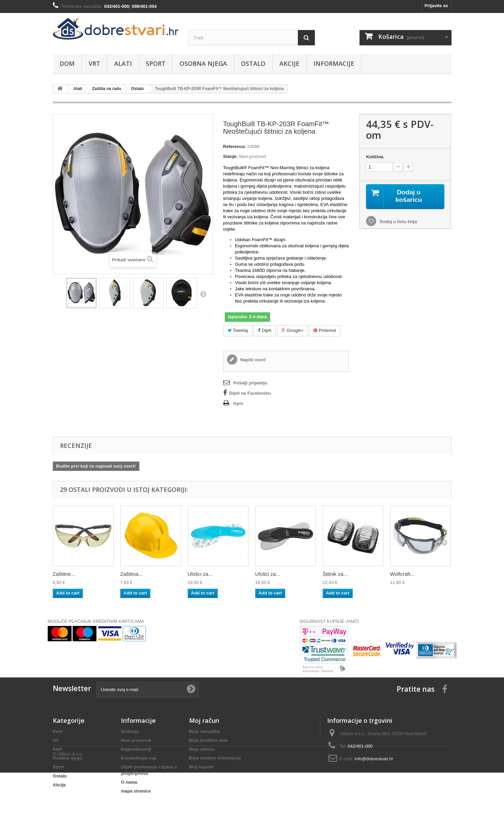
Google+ (293, 330)
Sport (156, 63)
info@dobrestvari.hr (374, 759)
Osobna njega (203, 63)
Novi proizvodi (136, 740)
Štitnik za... (335, 574)
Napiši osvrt (253, 360)
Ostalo (253, 63)
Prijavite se (436, 6)
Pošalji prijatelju (250, 383)
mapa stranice (136, 791)
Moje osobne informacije (215, 758)
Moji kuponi (201, 767)
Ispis (239, 403)
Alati (123, 63)
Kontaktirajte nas (139, 758)
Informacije (334, 63)
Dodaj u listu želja (398, 222)
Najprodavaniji (136, 749)
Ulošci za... (200, 574)
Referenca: (235, 147)
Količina (375, 157)
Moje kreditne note (209, 740)
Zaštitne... (64, 574)
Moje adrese (202, 749)
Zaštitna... (132, 574)
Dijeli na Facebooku (250, 393)
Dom (67, 63)
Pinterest (325, 330)
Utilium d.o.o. (70, 815)
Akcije (289, 63)
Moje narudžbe (205, 731)
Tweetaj (238, 330)
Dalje (203, 294)
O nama (129, 782)
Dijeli (265, 330)
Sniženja (130, 731)
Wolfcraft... (402, 574)
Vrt (94, 63)
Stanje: (231, 156)
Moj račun (204, 720)
